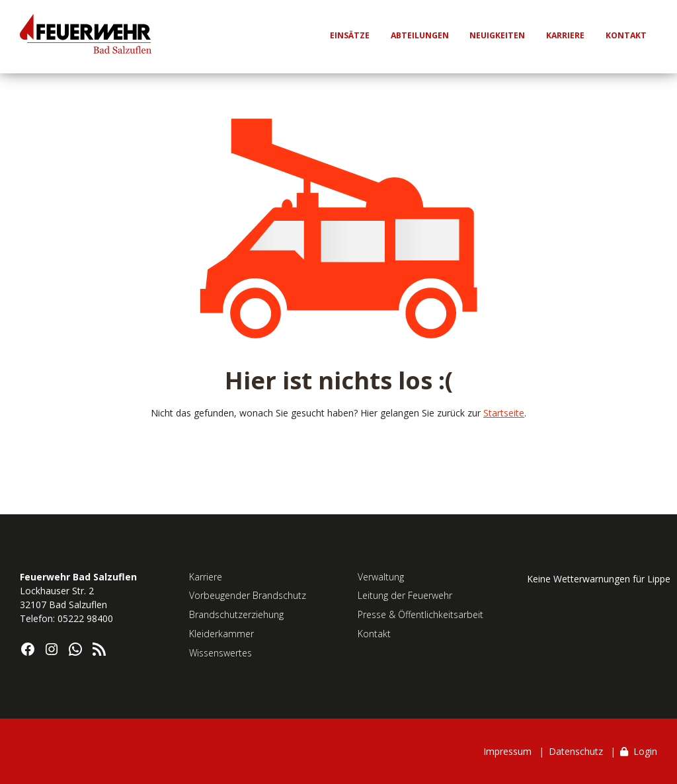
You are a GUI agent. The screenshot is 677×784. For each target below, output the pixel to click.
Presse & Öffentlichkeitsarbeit (420, 614)
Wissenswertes (220, 653)
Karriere (206, 577)
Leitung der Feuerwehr (405, 595)
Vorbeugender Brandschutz (248, 595)
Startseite (504, 413)
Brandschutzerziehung (236, 614)
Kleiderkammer (221, 634)
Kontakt (374, 634)
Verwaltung (381, 577)
